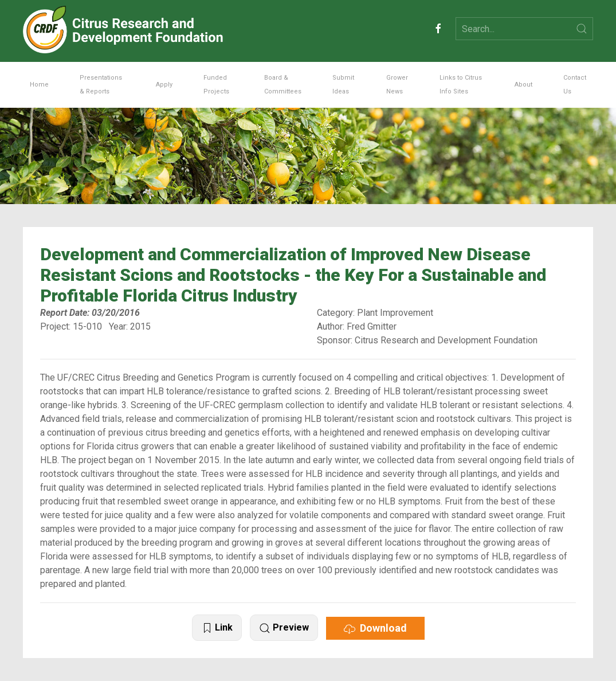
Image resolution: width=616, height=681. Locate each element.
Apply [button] (164, 85)
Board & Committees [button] (283, 85)
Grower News (397, 85)
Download (375, 628)
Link (217, 628)
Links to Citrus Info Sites (461, 85)
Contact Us (575, 85)
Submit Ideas (343, 85)
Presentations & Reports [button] (101, 85)
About (523, 85)
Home (39, 85)
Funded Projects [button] (216, 85)
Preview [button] (284, 628)
